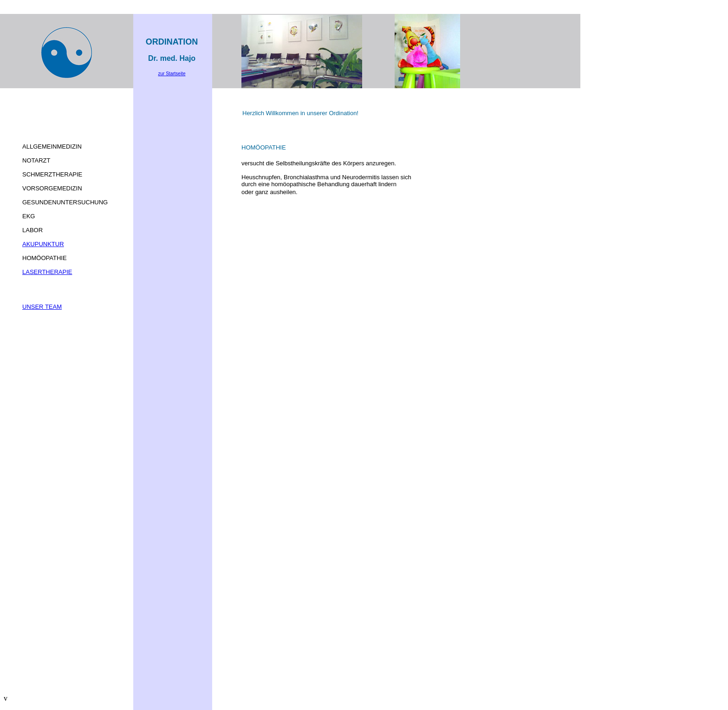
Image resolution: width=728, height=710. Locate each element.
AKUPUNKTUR (43, 244)
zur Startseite (172, 74)
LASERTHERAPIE (47, 272)
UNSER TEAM (42, 307)
